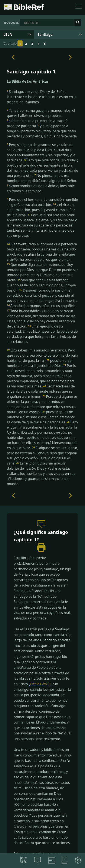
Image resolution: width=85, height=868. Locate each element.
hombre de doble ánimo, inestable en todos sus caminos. (41, 188)
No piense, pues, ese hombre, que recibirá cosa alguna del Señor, (42, 178)
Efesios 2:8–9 (40, 684)
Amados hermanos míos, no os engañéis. (42, 306)
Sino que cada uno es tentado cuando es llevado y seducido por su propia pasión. (41, 285)
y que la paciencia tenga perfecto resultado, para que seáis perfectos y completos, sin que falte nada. (42, 131)
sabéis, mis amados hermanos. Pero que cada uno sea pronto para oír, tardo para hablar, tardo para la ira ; (42, 355)
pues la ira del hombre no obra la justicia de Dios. (40, 363)
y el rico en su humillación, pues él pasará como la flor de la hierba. (41, 210)
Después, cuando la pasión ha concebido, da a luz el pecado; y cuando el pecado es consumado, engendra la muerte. (42, 295)
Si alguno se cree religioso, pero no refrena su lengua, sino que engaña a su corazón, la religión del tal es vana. (42, 456)
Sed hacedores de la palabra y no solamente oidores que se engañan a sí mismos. (41, 391)
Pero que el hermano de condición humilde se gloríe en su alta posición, (42, 202)
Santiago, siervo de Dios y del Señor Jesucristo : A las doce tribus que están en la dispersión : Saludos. (42, 97)
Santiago (45, 34)
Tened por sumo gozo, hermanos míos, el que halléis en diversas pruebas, (41, 113)
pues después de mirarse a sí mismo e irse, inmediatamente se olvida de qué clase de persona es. (41, 417)
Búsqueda (11, 22)
